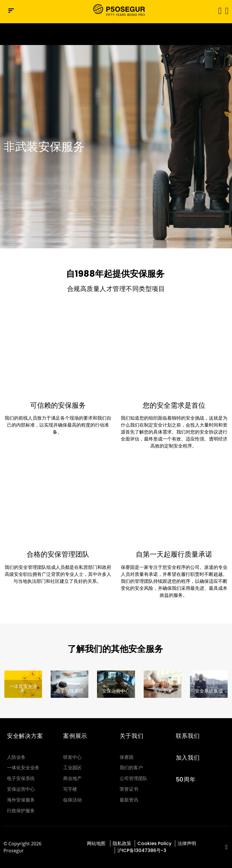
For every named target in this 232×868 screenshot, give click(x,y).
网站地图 (97, 843)
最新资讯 (129, 800)
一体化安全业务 (23, 768)
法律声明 (187, 843)
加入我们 (188, 758)
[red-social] (226, 848)
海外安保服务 (21, 800)
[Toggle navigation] (218, 11)
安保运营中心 (21, 789)
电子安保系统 (21, 778)
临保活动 (72, 800)
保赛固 (127, 757)
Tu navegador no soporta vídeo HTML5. (116, 34)
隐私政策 (122, 843)
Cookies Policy (154, 843)
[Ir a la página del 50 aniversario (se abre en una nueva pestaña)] (116, 34)
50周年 (186, 779)
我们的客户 (131, 768)
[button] (226, 10)
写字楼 (70, 789)
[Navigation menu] (11, 11)
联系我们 (188, 736)
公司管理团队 (134, 778)
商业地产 (72, 778)
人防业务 (16, 757)
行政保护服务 (21, 811)
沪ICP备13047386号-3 (142, 850)
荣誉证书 (129, 789)
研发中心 (72, 757)
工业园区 (72, 768)
